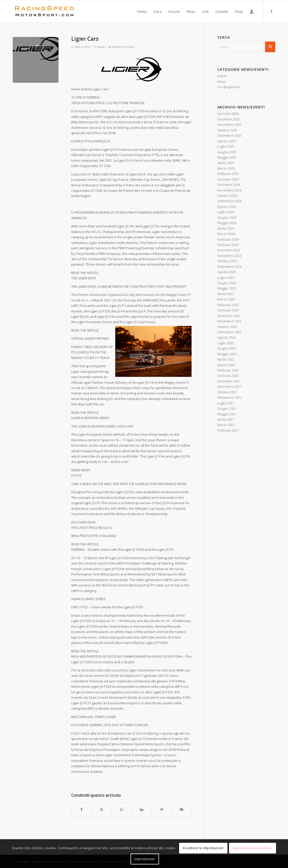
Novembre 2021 (229, 387)
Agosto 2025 (227, 141)
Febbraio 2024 (228, 239)
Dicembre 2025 (229, 119)
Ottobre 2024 (227, 196)
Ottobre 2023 (227, 261)
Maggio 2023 (227, 288)
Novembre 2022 (229, 321)
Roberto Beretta (123, 47)
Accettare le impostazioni (203, 848)
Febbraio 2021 (228, 430)
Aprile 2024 (226, 228)
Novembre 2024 (229, 190)
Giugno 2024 (227, 217)
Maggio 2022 (227, 354)
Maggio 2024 (227, 223)
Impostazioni (145, 859)
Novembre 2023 (229, 256)
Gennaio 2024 (228, 245)
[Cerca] (246, 47)
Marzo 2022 (226, 365)
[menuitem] (142, 11)
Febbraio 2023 (228, 305)
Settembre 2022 (229, 332)
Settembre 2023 (229, 267)
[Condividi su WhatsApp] (122, 809)
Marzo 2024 (226, 234)
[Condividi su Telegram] (162, 809)
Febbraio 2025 (228, 174)
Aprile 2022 (226, 359)
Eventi (222, 76)
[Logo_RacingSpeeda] (45, 11)
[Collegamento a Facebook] (271, 11)
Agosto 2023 (227, 272)
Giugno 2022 (227, 348)
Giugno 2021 (227, 408)
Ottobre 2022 (227, 327)
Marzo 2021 (226, 425)
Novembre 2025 (229, 125)
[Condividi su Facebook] (82, 809)
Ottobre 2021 (227, 392)
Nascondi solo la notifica (253, 848)
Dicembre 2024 (229, 185)
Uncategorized (229, 87)
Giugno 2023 (227, 283)
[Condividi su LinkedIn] (142, 809)
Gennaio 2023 (228, 310)
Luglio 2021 (226, 403)
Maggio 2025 (227, 157)
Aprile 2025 (226, 163)
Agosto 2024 (227, 206)
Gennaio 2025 (228, 179)
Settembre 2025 (229, 135)
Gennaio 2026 (228, 114)
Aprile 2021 (226, 419)
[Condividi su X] (102, 809)
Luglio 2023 (226, 278)
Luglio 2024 (226, 212)
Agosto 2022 (227, 337)
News (101, 47)
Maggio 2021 (227, 414)
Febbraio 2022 (228, 370)
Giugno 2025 (227, 152)
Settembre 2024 (229, 201)
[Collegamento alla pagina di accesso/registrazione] (252, 11)
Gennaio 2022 (228, 376)
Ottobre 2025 (227, 130)
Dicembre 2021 (229, 381)
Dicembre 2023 (229, 250)
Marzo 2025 (226, 168)
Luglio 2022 (226, 343)
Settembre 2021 (229, 397)
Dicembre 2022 (229, 316)
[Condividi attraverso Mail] (182, 809)
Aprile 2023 (226, 294)
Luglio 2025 (226, 146)
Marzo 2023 (226, 299)
